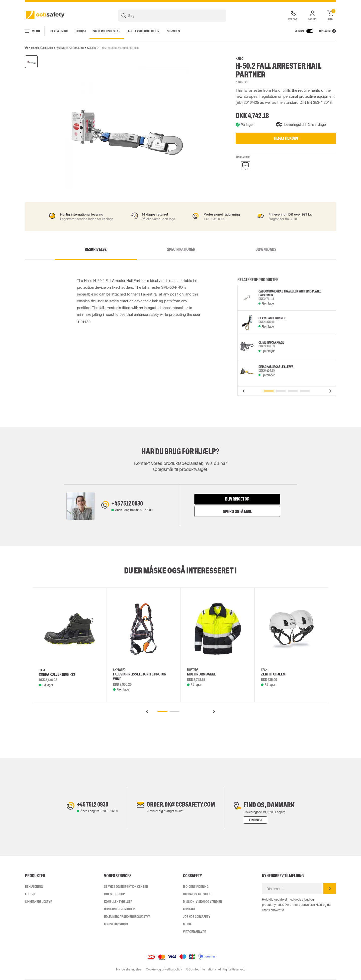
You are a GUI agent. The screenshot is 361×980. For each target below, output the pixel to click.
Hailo (240, 59)
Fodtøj (81, 31)
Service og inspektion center (126, 887)
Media (187, 925)
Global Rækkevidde (197, 895)
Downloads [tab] (246, 249)
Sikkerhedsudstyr (107, 31)
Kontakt (189, 910)
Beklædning (59, 31)
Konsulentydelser (118, 902)
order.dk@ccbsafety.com (181, 805)
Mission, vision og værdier (202, 902)
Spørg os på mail (237, 512)
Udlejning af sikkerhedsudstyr (127, 917)
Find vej (260, 820)
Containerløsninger (119, 910)
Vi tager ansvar (195, 932)
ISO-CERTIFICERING (196, 887)
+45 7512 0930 (130, 504)
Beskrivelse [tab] (116, 249)
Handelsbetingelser (129, 970)
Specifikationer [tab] (181, 249)
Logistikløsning (116, 925)
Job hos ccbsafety (197, 917)
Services (173, 31)
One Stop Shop (114, 895)
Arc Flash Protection (144, 31)
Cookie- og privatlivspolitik (164, 970)
